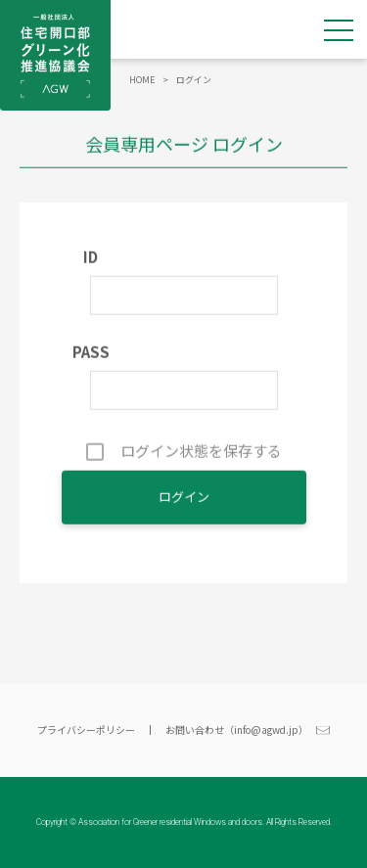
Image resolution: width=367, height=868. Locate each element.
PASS (91, 354)
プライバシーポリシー (86, 730)
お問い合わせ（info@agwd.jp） (237, 730)
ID (91, 259)
